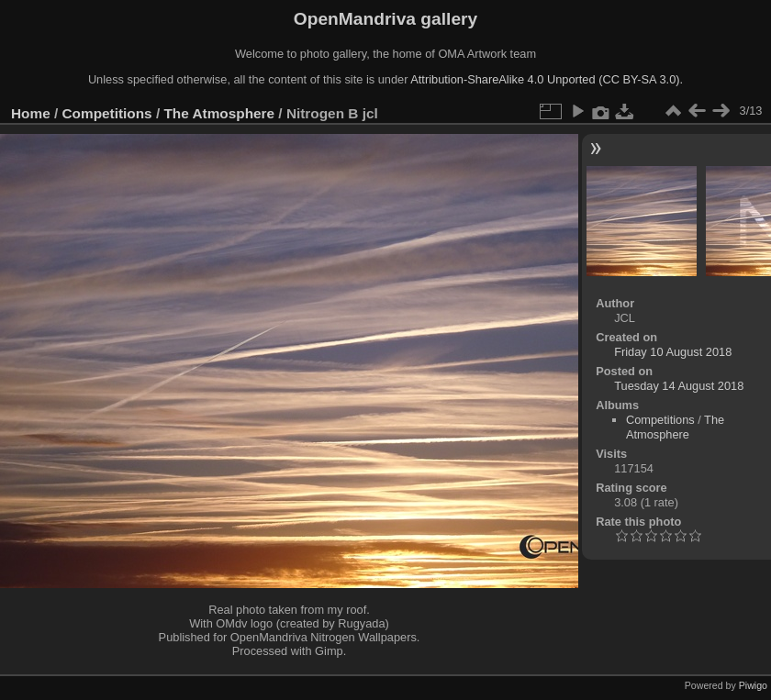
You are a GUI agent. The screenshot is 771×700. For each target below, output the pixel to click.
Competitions (107, 113)
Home (31, 113)
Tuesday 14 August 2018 (679, 386)
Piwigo (753, 685)
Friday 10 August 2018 (673, 352)
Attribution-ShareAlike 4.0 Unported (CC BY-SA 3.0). (547, 79)
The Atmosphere (219, 113)
